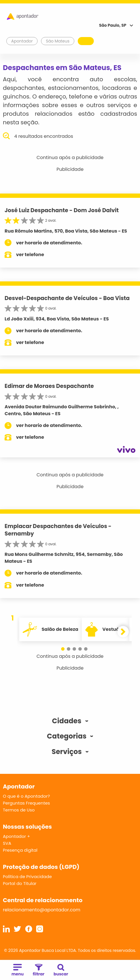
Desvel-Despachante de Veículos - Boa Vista (67, 298)
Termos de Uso (19, 810)
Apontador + (16, 836)
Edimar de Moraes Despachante (49, 386)
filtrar (38, 970)
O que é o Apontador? (26, 796)
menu (17, 970)
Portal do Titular (20, 883)
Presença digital (20, 850)
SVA (7, 843)
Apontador (22, 41)
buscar (61, 970)
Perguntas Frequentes (26, 803)
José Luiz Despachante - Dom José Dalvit (62, 210)
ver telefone (30, 255)
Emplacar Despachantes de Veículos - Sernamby (58, 530)
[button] (63, 649)
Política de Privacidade (27, 876)
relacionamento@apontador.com (42, 910)
